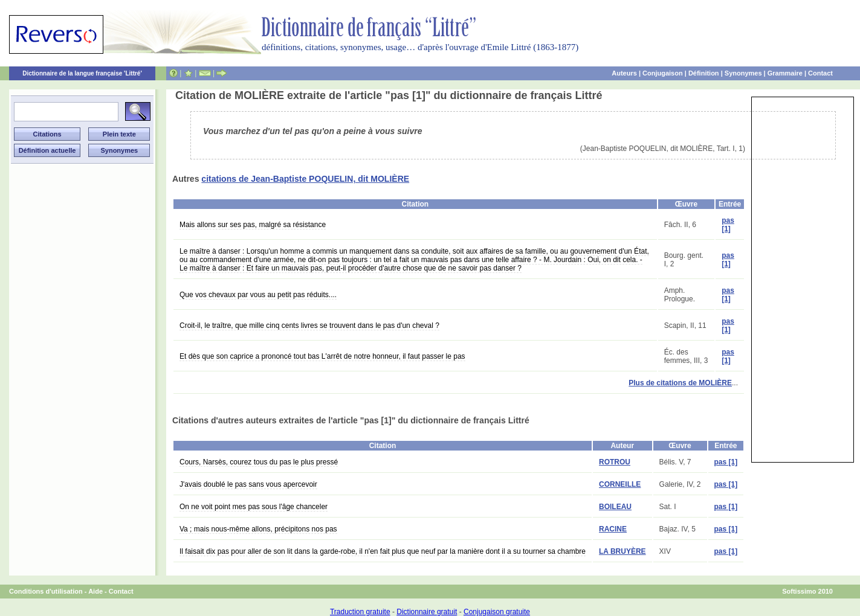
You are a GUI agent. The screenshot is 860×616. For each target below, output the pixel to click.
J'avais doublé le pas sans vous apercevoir (248, 484)
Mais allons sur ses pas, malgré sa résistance (253, 225)
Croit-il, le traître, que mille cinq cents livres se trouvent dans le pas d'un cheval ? (309, 326)
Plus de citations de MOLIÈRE (680, 383)
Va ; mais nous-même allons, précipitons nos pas (258, 529)
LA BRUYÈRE (622, 551)
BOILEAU (615, 507)
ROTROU (615, 462)
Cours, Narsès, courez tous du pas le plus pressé (259, 462)
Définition (704, 73)
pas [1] (728, 225)
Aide (95, 591)
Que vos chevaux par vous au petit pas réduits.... (258, 295)
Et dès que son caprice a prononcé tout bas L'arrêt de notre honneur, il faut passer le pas (322, 356)
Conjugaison (663, 73)
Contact (820, 73)
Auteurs (624, 73)
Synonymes (743, 73)
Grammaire (785, 73)
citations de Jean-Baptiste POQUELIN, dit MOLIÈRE (305, 179)
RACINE (613, 529)
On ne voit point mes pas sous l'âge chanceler (254, 507)
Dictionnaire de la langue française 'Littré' (82, 73)
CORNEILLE (620, 484)
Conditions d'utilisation (46, 591)
